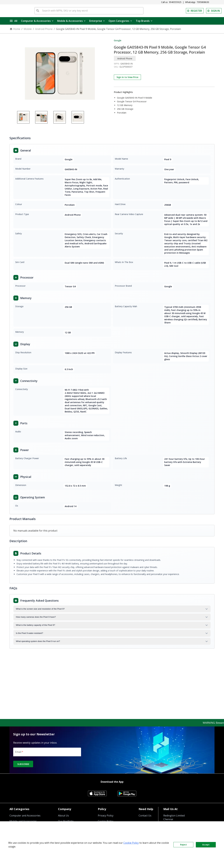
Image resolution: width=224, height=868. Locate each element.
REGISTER (195, 11)
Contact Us (145, 816)
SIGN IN (214, 11)
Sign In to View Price (127, 77)
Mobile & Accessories (71, 21)
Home (15, 29)
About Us (63, 816)
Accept (206, 845)
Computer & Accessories (37, 21)
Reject (183, 845)
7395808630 (203, 2)
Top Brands (144, 21)
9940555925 (175, 2)
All (14, 21)
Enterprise (97, 21)
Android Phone (44, 29)
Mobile (28, 29)
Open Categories (120, 21)
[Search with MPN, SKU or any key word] (92, 11)
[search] (38, 11)
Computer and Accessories (25, 816)
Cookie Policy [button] (131, 843)
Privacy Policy (106, 816)
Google (118, 40)
